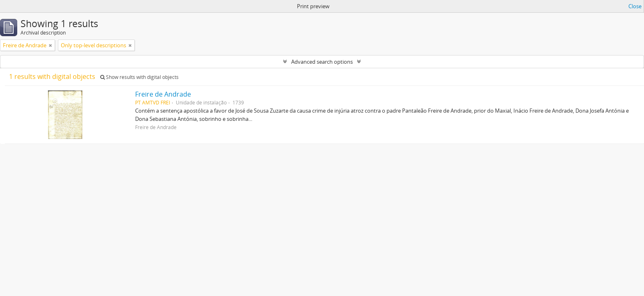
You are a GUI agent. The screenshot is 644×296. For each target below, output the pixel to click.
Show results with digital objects (139, 77)
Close (635, 6)
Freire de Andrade (163, 94)
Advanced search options (322, 62)
